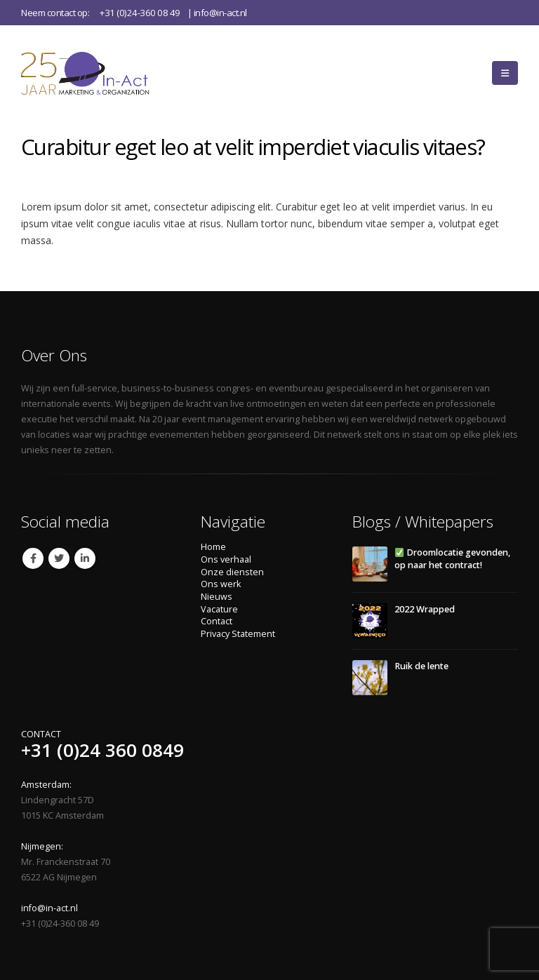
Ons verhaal (226, 559)
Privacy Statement (238, 634)
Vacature (219, 609)
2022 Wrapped (425, 609)
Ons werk (221, 584)
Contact (217, 621)
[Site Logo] (104, 73)
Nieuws (217, 597)
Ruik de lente (421, 666)
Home (213, 547)
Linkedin (85, 558)
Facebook (33, 558)
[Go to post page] (370, 564)
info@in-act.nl (220, 13)
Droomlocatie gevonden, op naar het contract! (452, 559)
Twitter (59, 558)
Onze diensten (232, 572)
